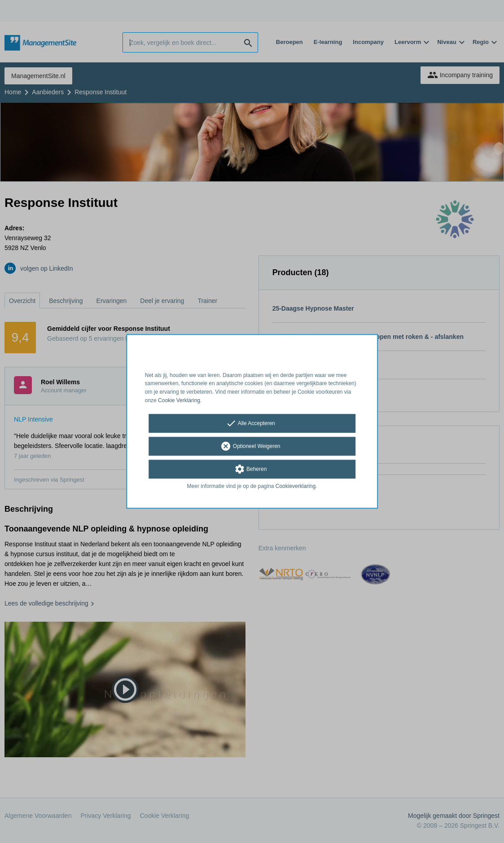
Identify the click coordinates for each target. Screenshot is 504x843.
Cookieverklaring (296, 486)
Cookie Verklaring (179, 400)
